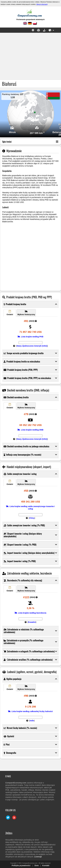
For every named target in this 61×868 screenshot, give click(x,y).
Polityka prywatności (21, 865)
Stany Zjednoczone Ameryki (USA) (32, 346)
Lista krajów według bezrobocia (31, 613)
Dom (37, 865)
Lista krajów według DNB (30, 430)
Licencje (38, 857)
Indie (32, 721)
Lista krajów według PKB (30, 337)
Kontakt (46, 865)
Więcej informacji (42, 4)
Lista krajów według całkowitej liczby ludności (30, 711)
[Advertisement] (31, 56)
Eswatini (32, 622)
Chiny (32, 518)
